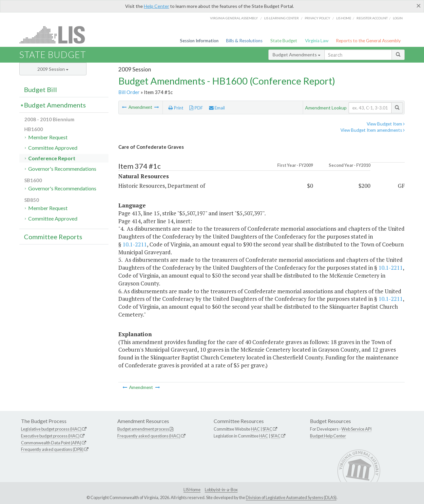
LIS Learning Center (281, 18)
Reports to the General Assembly (368, 41)
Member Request (48, 137)
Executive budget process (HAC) (50, 436)
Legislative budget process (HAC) (51, 429)
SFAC (267, 429)
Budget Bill (40, 89)
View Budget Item (386, 124)
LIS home (344, 18)
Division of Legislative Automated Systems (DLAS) (291, 497)
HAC (255, 429)
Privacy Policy (318, 18)
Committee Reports (53, 237)
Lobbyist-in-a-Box (221, 490)
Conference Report (52, 158)
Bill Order (129, 92)
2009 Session (53, 69)
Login (398, 18)
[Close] (419, 6)
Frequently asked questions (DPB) (52, 449)
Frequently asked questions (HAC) (149, 436)
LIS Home (192, 490)
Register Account (372, 18)
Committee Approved (53, 148)
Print (176, 108)
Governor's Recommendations (62, 169)
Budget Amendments (297, 55)
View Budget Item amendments (373, 130)
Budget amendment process (143, 429)
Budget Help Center (328, 436)
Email (217, 108)
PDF (196, 108)
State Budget (284, 41)
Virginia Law (317, 41)
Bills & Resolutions (244, 41)
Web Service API (357, 429)
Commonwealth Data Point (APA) (51, 443)
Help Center (156, 6)
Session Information (199, 41)
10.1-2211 (135, 244)
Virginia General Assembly (234, 18)
